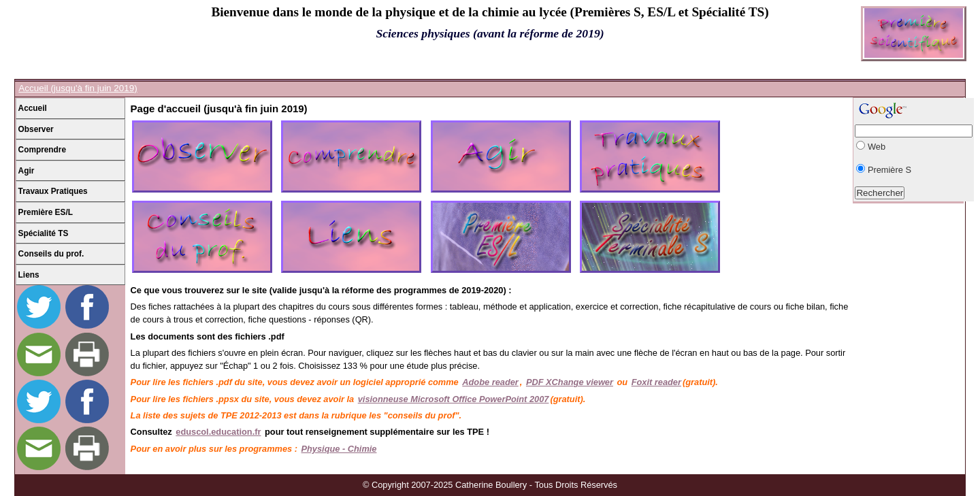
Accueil (33, 108)
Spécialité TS (44, 233)
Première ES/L (46, 212)
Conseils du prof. (51, 254)
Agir (27, 171)
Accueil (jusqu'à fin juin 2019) (78, 88)
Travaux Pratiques (53, 191)
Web (877, 147)
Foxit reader (656, 382)
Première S (889, 170)
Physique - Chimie (339, 449)
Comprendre (42, 150)
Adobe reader (490, 382)
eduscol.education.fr (218, 432)
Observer (36, 129)
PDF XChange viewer (570, 382)
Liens (29, 275)
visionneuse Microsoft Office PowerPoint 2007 (454, 399)
